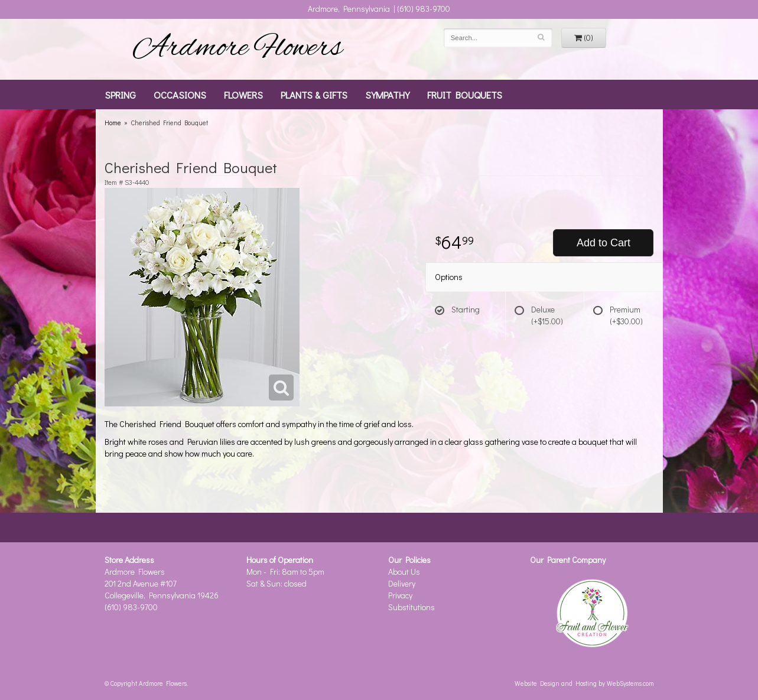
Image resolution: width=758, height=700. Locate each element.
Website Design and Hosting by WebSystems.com (584, 683)
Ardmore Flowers (238, 49)
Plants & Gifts (314, 95)
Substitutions (411, 607)
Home (113, 123)
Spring (120, 95)
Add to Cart (604, 243)
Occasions (180, 95)
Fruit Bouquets (465, 95)
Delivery (402, 583)
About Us (404, 572)
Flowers (243, 95)
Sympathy (387, 95)
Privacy (400, 595)
